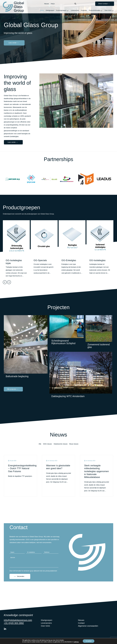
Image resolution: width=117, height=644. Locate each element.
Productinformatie (96, 10)
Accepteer (89, 641)
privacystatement (51, 574)
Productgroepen (62, 10)
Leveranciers (75, 10)
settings (76, 642)
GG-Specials (40, 260)
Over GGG (109, 10)
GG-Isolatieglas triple (14, 262)
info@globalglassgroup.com (18, 623)
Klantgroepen (50, 10)
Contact (81, 626)
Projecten (84, 10)
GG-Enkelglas (69, 260)
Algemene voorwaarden (88, 629)
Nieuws (47, 4)
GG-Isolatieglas (97, 260)
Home (42, 10)
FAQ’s (53, 4)
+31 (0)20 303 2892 (14, 626)
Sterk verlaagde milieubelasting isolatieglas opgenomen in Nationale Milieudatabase (93, 473)
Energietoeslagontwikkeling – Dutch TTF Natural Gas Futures (20, 469)
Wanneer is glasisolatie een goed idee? (58, 467)
